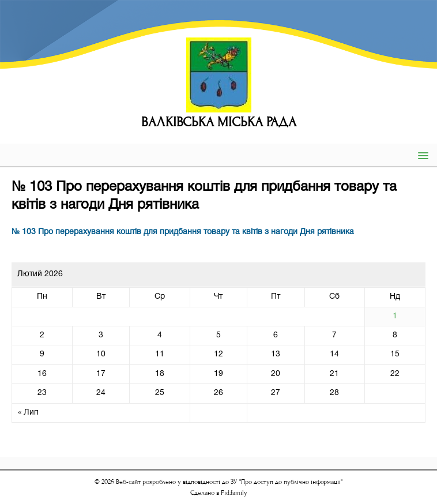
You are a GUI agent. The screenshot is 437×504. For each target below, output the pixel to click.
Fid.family (234, 493)
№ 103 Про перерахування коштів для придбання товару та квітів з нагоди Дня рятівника (183, 232)
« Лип (28, 413)
